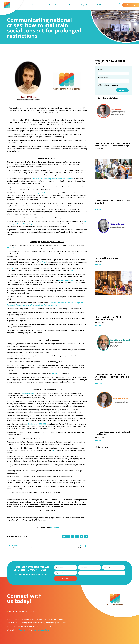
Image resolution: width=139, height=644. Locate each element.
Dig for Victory (42, 193)
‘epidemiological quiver (66, 280)
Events (65, 5)
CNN (71, 270)
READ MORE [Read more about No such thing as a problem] (99, 265)
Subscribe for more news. (108, 85)
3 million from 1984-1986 (37, 424)
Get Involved (102, 5)
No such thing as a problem (108, 258)
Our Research (38, 5)
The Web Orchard (22, 630)
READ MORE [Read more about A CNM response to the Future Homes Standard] (99, 209)
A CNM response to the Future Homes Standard (113, 202)
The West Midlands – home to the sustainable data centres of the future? (113, 376)
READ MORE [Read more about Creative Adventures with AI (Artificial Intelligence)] (99, 441)
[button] (64, 537)
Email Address (103, 77)
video (13, 268)
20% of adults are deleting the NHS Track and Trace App (53, 179)
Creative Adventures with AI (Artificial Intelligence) (113, 433)
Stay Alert (42, 262)
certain (47, 224)
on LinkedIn (55, 527)
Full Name (102, 70)
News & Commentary (76, 5)
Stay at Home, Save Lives (16, 248)
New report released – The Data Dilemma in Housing (110, 318)
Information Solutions (41, 630)
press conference (28, 393)
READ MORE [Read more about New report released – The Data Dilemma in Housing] (99, 326)
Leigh (53, 450)
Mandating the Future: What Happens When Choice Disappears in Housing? (113, 144)
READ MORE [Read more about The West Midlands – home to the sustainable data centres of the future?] (99, 383)
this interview (57, 374)
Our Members (90, 5)
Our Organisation (53, 5)
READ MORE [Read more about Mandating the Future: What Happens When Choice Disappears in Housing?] (99, 152)
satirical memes (34, 175)
